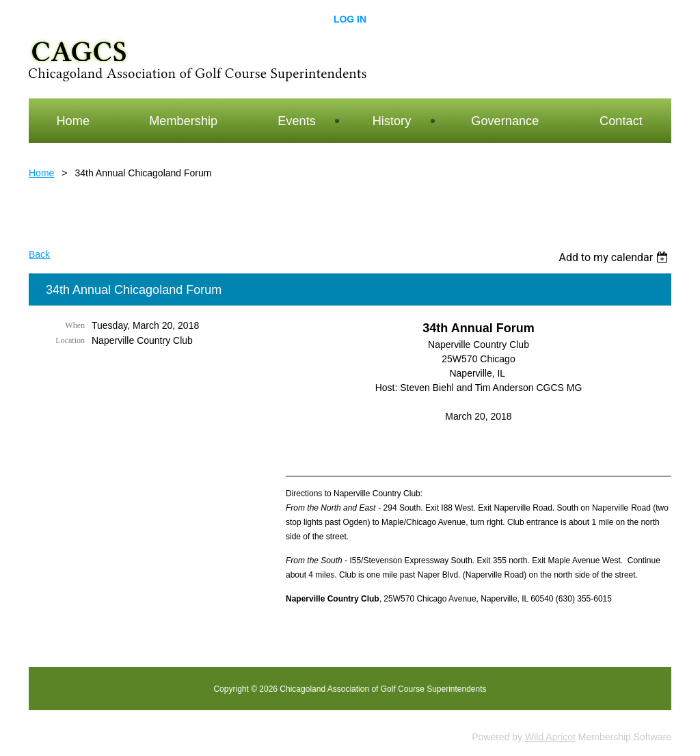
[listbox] (615, 257)
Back (39, 254)
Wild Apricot (550, 737)
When (75, 325)
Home (41, 173)
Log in (350, 19)
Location (70, 340)
